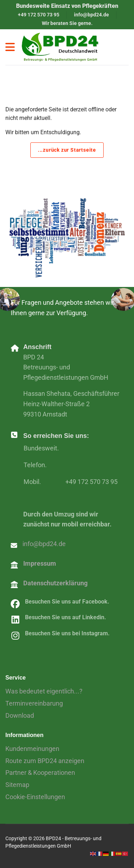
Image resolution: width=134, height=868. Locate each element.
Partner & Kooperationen (40, 773)
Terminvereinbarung (34, 703)
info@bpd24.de (91, 15)
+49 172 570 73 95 (39, 15)
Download (20, 715)
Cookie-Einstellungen (35, 797)
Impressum (40, 563)
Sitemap (17, 785)
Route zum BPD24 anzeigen (45, 761)
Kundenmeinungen (32, 749)
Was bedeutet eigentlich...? (44, 691)
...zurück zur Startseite (67, 150)
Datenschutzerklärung (55, 583)
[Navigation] (10, 47)
